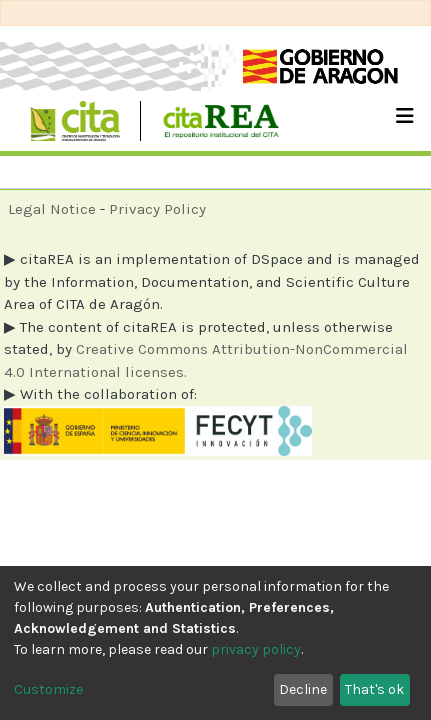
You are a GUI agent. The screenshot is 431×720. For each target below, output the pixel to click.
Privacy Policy (157, 209)
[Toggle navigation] (405, 121)
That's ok (374, 689)
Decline (303, 689)
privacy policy (256, 649)
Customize (48, 689)
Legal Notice (52, 209)
